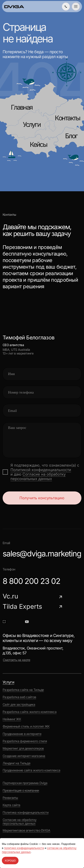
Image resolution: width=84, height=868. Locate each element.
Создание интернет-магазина (24, 756)
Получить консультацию (42, 498)
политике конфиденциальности (24, 848)
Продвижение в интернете (22, 734)
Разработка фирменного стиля (25, 741)
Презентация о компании (21, 790)
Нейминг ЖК (12, 719)
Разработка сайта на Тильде (23, 690)
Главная (22, 107)
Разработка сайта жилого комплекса (30, 712)
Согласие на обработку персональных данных (38, 476)
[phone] (42, 392)
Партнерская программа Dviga (25, 783)
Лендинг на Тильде (16, 763)
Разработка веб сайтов (19, 697)
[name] (42, 374)
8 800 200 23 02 (31, 581)
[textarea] (42, 440)
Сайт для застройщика (19, 705)
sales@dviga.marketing (42, 554)
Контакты (67, 118)
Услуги (32, 124)
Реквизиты (10, 798)
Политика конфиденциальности (26, 813)
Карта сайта (11, 805)
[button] (76, 7)
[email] (42, 411)
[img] (66, 7)
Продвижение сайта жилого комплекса (31, 770)
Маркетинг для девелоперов (23, 748)
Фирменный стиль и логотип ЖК (26, 726)
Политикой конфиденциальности (41, 470)
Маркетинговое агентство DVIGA (26, 830)
